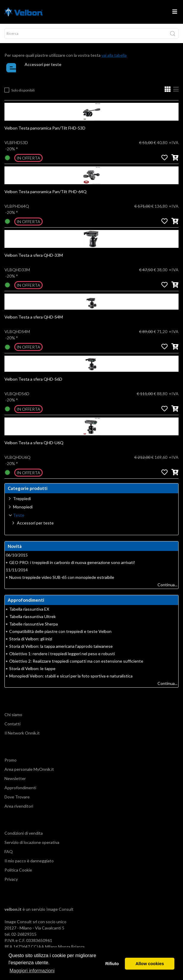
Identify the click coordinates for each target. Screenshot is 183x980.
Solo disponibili (23, 90)
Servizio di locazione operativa (32, 842)
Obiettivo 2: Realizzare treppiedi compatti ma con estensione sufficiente (76, 661)
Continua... (167, 585)
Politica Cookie (18, 870)
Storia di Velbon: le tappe (32, 668)
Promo (11, 760)
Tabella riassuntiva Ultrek (32, 616)
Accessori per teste (43, 64)
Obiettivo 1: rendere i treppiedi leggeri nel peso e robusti (62, 654)
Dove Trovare (17, 797)
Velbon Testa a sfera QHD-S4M (34, 317)
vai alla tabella (114, 55)
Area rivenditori (19, 806)
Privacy (11, 879)
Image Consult (60, 909)
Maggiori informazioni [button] (32, 971)
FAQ (9, 851)
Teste (19, 515)
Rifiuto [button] (112, 964)
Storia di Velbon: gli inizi (31, 639)
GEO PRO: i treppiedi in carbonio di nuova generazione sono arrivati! (72, 562)
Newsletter (15, 778)
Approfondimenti (20, 788)
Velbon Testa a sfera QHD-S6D (33, 379)
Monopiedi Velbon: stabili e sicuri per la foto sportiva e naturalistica (71, 676)
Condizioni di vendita (24, 833)
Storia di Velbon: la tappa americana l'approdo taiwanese (61, 646)
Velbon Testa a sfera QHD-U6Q (34, 443)
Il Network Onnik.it (22, 733)
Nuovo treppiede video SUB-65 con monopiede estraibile (62, 577)
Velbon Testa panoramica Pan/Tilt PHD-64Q (46, 192)
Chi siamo (13, 714)
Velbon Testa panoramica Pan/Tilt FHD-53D (45, 128)
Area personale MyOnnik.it (29, 769)
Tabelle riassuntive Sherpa (34, 624)
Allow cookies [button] (150, 964)
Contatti (12, 724)
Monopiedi (23, 507)
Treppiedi (22, 498)
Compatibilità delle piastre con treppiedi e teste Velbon (60, 631)
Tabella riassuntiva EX (29, 609)
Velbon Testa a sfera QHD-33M (34, 255)
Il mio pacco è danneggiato (29, 861)
